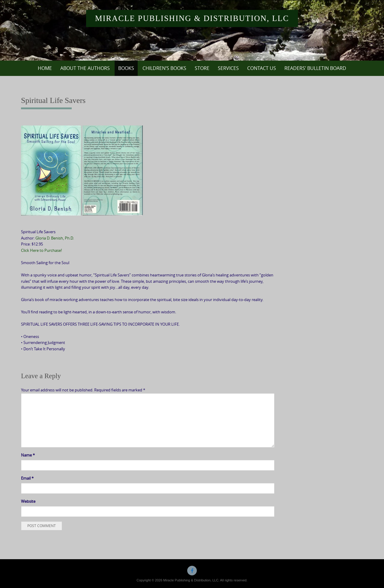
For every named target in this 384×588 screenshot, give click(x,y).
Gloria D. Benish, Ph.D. (55, 238)
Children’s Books (164, 68)
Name (28, 455)
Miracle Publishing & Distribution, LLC (192, 18)
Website (28, 501)
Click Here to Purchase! (41, 250)
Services (228, 68)
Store (202, 68)
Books (126, 68)
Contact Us (262, 68)
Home (45, 68)
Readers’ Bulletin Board (315, 68)
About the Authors (85, 68)
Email (27, 478)
